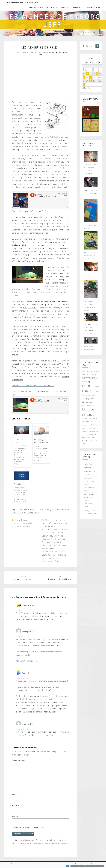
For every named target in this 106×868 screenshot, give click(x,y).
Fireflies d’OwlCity (29, 616)
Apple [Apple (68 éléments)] (84, 375)
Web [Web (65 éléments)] (97, 441)
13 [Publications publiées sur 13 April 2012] (97, 74)
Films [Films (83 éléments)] (93, 391)
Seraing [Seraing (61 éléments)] (86, 434)
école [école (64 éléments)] (91, 444)
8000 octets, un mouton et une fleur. (41, 441)
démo (45, 523)
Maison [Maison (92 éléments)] (93, 405)
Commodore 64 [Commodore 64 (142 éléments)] (90, 378)
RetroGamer (51, 8)
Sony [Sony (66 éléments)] (84, 437)
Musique (42, 509)
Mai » (89, 88)
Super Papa (78, 8)
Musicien (65, 8)
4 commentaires (47, 52)
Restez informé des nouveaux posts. (28, 827)
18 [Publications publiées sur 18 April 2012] (91, 77)
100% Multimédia (94, 8)
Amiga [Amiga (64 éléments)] (84, 371)
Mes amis (27, 523)
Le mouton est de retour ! (20, 441)
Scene (62, 552)
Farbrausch (47, 529)
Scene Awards (48, 555)
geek (55, 529)
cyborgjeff (33, 52)
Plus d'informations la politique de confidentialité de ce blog (87, 866)
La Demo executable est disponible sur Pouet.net (33, 386)
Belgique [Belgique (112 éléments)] (90, 374)
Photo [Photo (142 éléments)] (94, 425)
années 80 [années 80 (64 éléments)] (96, 371)
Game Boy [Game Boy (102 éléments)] (92, 395)
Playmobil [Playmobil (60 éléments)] (85, 429)
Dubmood (64, 523)
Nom (15, 795)
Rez (57, 552)
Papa (63, 539)
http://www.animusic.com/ (27, 661)
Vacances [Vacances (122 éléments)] (87, 441)
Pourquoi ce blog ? (35, 8)
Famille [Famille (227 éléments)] (87, 391)
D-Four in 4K (18, 484)
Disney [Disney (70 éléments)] (95, 382)
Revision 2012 (48, 552)
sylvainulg (26, 605)
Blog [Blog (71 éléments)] (95, 374)
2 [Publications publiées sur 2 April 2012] (83, 70)
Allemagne (49, 520)
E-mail (15, 805)
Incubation (63, 529)
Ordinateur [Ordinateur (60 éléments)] (85, 425)
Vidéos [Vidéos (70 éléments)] (94, 441)
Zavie (57, 561)
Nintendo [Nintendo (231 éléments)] (88, 415)
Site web (15, 816)
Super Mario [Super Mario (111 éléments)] (91, 437)
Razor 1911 (62, 542)
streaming (29, 513)
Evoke (45, 526)
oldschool (55, 539)
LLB (51, 536)
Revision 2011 (56, 548)
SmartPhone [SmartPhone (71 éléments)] (93, 434)
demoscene (17, 523)
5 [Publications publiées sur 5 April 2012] (94, 70)
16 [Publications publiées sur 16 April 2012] (84, 77)
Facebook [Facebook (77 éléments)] (96, 386)
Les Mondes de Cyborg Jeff (22, 3)
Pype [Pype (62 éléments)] (92, 431)
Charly (17, 520)
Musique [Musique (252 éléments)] (88, 409)
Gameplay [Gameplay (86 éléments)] (86, 398)
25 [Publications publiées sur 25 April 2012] (91, 81)
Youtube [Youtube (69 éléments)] (87, 444)
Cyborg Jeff (22, 509)
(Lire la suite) (22, 501)
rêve (64, 545)
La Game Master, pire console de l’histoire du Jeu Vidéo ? (91, 484)
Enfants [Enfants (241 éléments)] (87, 386)
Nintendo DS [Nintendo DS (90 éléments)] (87, 418)
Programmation (54, 509)
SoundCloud (46, 230)
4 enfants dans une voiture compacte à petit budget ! (90, 193)
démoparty (53, 523)
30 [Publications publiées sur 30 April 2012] (84, 85)
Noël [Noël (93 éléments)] (94, 421)
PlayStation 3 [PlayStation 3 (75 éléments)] (86, 431)
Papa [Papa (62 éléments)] (90, 425)
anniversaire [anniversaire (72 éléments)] (90, 371)
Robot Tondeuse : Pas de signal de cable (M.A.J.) (90, 255)
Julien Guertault (49, 533)
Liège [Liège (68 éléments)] (88, 406)
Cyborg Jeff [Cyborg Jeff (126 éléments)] (87, 382)
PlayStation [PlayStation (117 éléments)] (92, 428)
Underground (18, 513)
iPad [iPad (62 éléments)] (91, 399)
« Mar (84, 88)
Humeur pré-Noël (90, 513)
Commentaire (19, 761)
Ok (68, 866)
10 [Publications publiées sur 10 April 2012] (87, 74)
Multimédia (33, 509)
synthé (36, 513)
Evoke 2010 (53, 526)
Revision (65, 509)
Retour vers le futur (51, 545)
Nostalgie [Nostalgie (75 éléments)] (89, 421)
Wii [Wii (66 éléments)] (83, 444)
